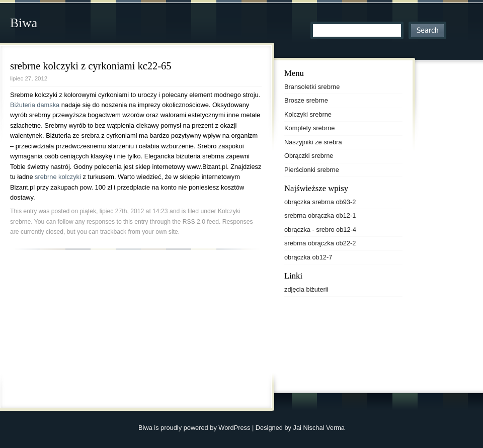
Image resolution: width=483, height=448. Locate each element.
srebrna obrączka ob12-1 (320, 215)
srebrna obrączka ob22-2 (320, 243)
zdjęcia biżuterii (306, 289)
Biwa (24, 23)
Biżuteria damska (36, 105)
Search (427, 30)
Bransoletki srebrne (312, 87)
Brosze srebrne (306, 100)
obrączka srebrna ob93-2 (320, 202)
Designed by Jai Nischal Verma (300, 428)
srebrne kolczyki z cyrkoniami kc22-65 (91, 66)
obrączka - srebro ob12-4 (320, 230)
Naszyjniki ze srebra (313, 142)
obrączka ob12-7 (308, 257)
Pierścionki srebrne (312, 170)
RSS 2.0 (194, 222)
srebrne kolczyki (59, 177)
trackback (113, 232)
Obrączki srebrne (309, 156)
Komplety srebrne (309, 128)
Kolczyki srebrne (308, 114)
